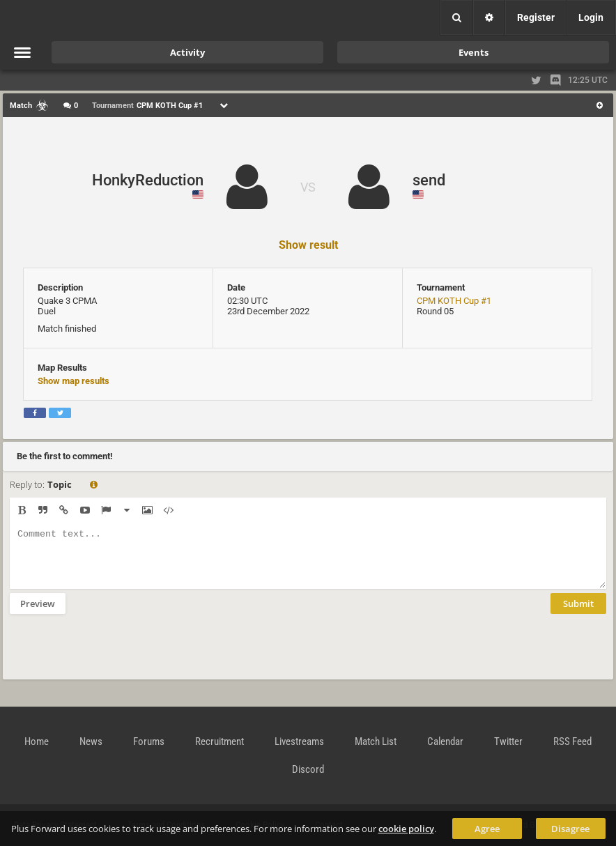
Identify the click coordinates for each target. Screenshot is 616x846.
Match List (376, 741)
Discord (308, 769)
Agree (487, 829)
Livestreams (299, 741)
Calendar (445, 741)
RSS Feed (572, 741)
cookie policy (406, 829)
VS (308, 187)
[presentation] (116, 656)
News (91, 741)
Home (37, 741)
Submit (578, 614)
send (429, 180)
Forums (149, 741)
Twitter (508, 741)
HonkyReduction (148, 180)
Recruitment (220, 741)
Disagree (570, 829)
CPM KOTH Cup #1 (454, 301)
